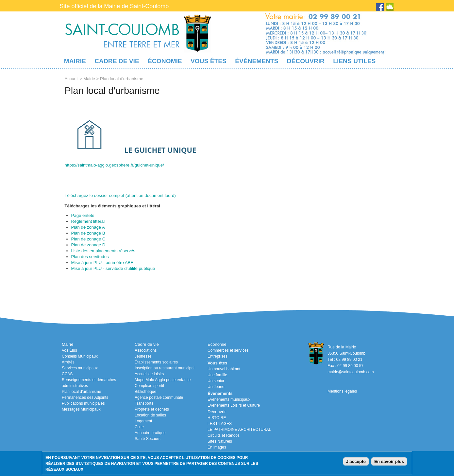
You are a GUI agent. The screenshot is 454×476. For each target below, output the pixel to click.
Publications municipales (83, 403)
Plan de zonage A (88, 227)
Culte (139, 427)
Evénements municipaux (229, 399)
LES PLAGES (220, 424)
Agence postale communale (159, 397)
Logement (143, 421)
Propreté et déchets (152, 409)
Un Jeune (216, 387)
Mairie (75, 61)
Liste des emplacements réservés (103, 251)
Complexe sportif (149, 386)
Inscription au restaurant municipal (165, 368)
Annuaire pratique (150, 433)
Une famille (217, 375)
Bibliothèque (145, 392)
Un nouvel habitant (224, 369)
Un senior (216, 381)
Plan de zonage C (88, 239)
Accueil (72, 79)
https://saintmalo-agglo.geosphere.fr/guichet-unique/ (114, 165)
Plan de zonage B (88, 233)
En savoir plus (389, 461)
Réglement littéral (88, 221)
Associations (146, 350)
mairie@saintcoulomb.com (351, 372)
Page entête (83, 215)
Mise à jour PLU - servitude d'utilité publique (113, 268)
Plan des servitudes (90, 257)
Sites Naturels (220, 441)
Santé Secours (148, 439)
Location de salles (150, 415)
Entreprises (218, 356)
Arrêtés (68, 362)
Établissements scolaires (156, 362)
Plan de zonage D (88, 245)
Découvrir (306, 61)
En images (217, 447)
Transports (144, 403)
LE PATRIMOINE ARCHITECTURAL (239, 430)
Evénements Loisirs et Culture (234, 405)
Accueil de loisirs (149, 374)
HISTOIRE (217, 418)
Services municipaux (80, 368)
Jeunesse (143, 356)
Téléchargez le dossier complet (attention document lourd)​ (120, 195)
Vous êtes (209, 61)
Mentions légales (342, 391)
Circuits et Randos (224, 435)
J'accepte (356, 461)
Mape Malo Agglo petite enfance (163, 380)
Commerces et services (228, 350)
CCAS (67, 374)
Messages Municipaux (81, 409)
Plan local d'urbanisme (81, 392)
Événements (257, 61)
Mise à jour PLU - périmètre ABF (102, 263)
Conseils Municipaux (80, 356)
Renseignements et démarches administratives (89, 383)
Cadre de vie (117, 61)
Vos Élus (69, 350)
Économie (165, 61)
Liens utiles (354, 61)
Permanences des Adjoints (85, 397)
